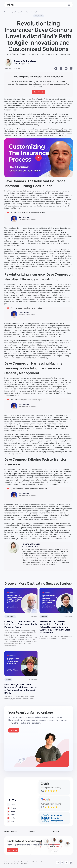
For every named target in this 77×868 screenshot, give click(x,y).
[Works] (23, 811)
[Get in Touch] (39, 92)
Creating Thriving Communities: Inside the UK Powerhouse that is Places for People (21, 624)
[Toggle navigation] (69, 5)
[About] (23, 805)
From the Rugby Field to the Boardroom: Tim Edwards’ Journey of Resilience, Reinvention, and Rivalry (21, 689)
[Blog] (23, 821)
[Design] (23, 818)
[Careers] (23, 808)
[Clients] (23, 815)
